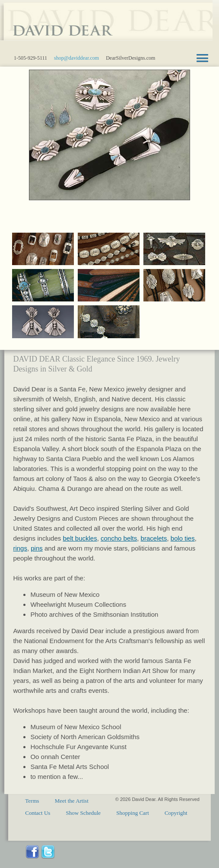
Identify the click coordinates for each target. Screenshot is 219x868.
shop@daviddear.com (76, 58)
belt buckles (80, 538)
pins (37, 548)
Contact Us (38, 813)
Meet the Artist (72, 801)
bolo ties (183, 538)
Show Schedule (84, 813)
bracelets (154, 538)
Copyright (176, 813)
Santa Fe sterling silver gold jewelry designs (106, 26)
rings (20, 548)
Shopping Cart (132, 813)
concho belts (119, 538)
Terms (32, 801)
